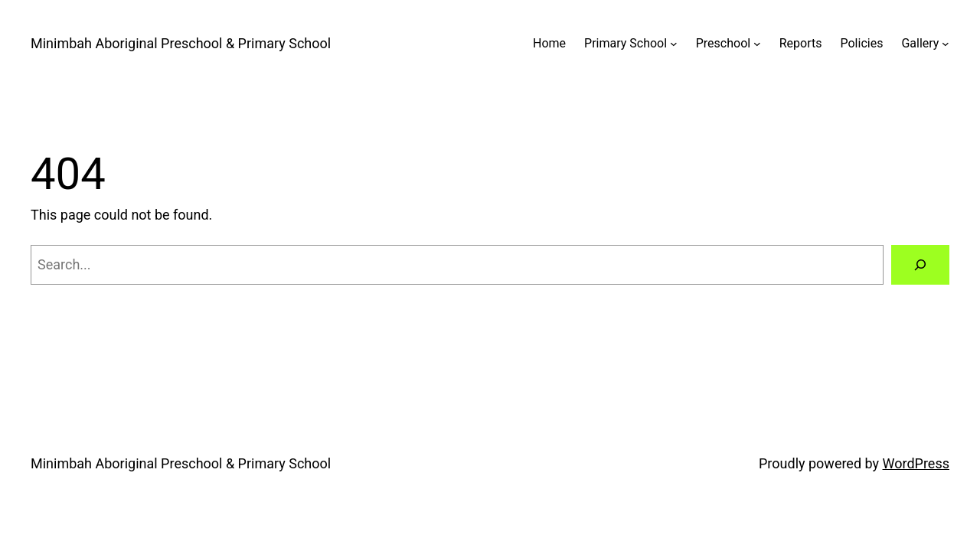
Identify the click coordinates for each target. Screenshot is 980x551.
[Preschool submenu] (757, 44)
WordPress (916, 463)
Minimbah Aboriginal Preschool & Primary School (181, 43)
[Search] (920, 265)
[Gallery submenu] (946, 44)
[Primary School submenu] (674, 44)
